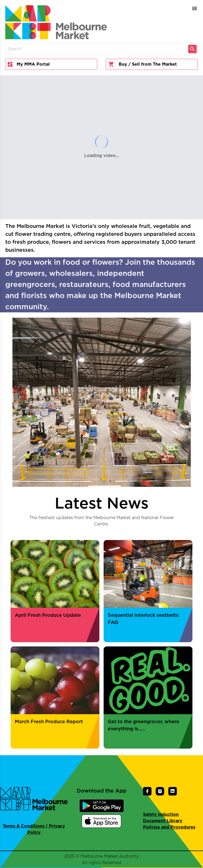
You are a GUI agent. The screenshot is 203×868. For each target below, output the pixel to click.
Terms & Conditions (24, 826)
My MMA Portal (29, 64)
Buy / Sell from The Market (142, 64)
